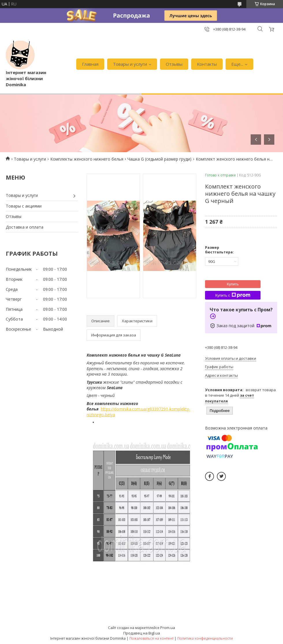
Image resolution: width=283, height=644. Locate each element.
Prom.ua (168, 628)
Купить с (233, 295)
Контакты (207, 64)
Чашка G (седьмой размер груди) (159, 159)
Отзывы (174, 64)
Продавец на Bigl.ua (142, 633)
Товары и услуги (130, 64)
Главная (90, 64)
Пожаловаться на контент (151, 638)
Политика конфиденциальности (205, 638)
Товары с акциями (24, 206)
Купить (233, 284)
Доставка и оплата (25, 227)
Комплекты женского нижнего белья (87, 159)
